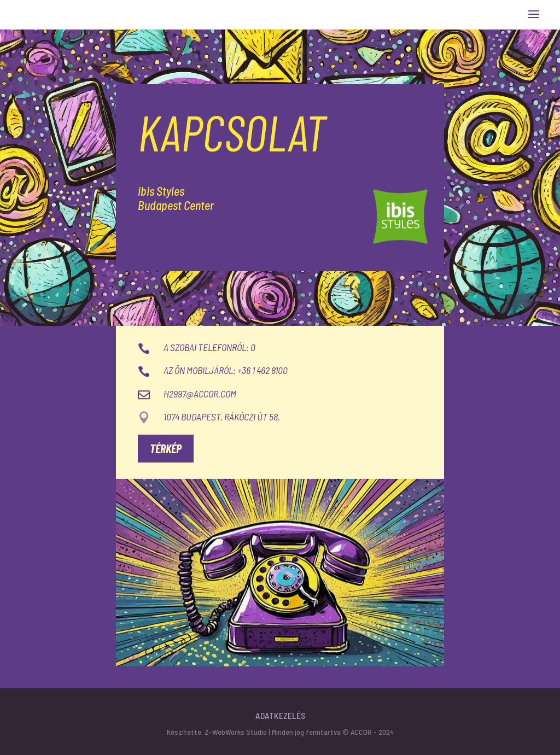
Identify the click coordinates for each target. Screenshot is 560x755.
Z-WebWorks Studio (236, 732)
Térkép (166, 448)
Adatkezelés (280, 715)
